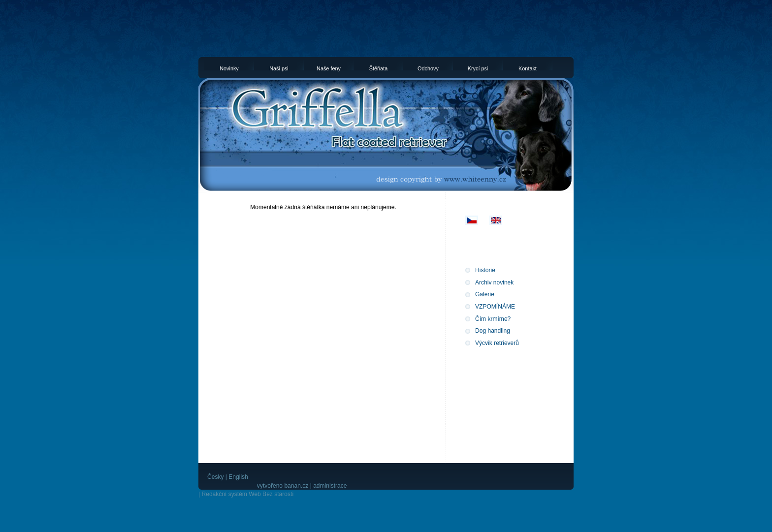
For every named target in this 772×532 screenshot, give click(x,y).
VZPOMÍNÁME (495, 307)
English (238, 477)
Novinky (229, 68)
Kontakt (528, 68)
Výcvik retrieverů (497, 343)
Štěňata (378, 68)
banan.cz (296, 486)
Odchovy (428, 68)
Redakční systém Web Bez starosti (247, 494)
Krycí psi (478, 68)
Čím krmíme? (493, 319)
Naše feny (329, 68)
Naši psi (279, 68)
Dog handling (493, 331)
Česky (215, 477)
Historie (485, 270)
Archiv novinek (494, 282)
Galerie (485, 294)
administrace (330, 486)
